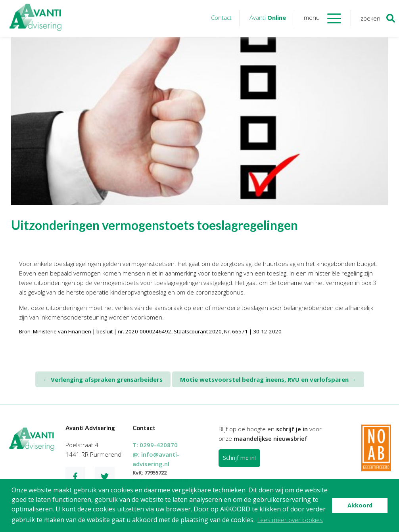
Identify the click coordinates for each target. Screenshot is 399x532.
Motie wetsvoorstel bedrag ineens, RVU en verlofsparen (268, 379)
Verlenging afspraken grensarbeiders (103, 379)
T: (155, 445)
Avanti (268, 17)
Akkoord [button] (360, 505)
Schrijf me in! (239, 458)
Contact (221, 17)
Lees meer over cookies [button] (290, 520)
